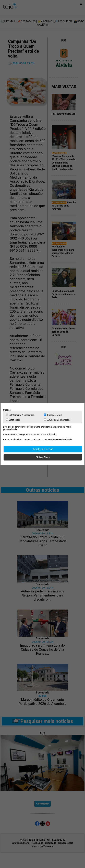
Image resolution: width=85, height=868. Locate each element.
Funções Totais (53, 415)
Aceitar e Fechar (43, 449)
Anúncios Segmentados (57, 420)
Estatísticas (13, 420)
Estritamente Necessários (20, 415)
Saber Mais (43, 457)
